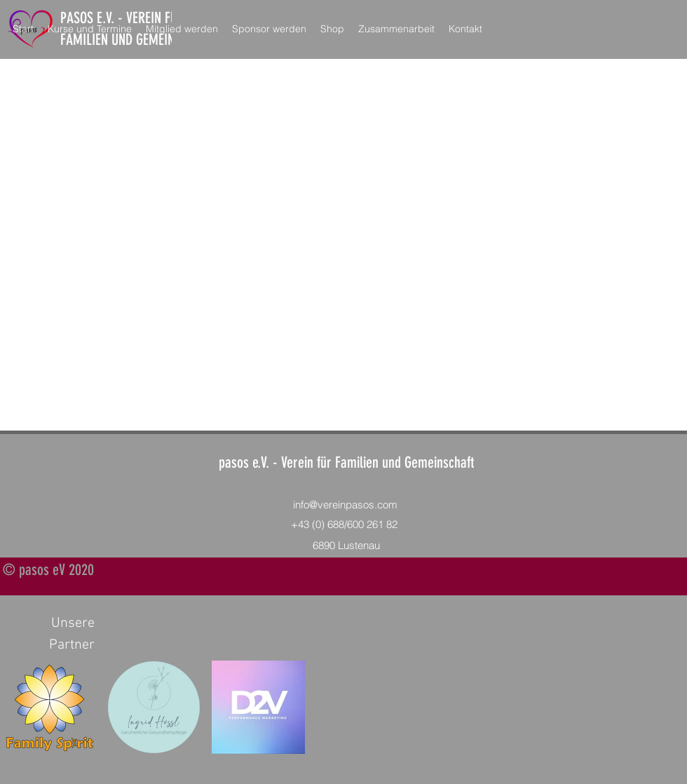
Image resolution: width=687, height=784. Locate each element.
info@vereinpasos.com (345, 505)
